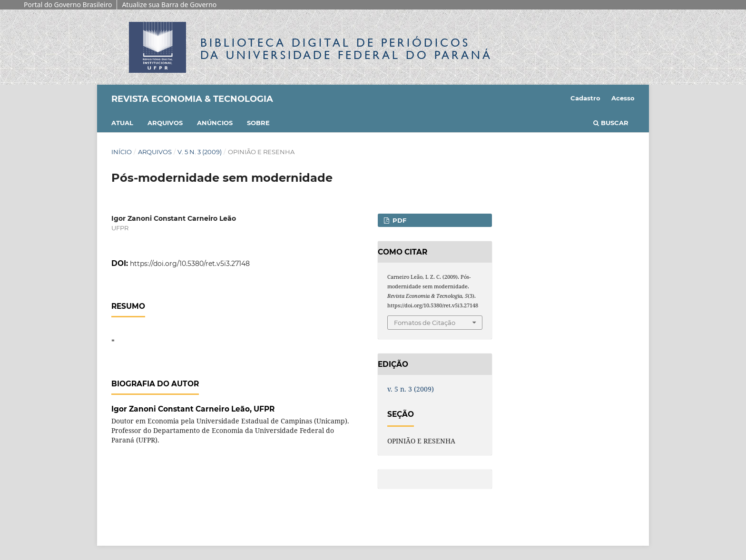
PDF (398, 220)
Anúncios (215, 123)
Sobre (258, 123)
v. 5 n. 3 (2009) (200, 152)
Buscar (611, 123)
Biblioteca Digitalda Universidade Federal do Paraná (346, 49)
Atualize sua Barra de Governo (169, 5)
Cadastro (585, 98)
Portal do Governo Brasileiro (68, 5)
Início (122, 152)
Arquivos (165, 123)
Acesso (623, 98)
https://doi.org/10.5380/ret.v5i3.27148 (190, 264)
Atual (122, 123)
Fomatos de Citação (425, 323)
